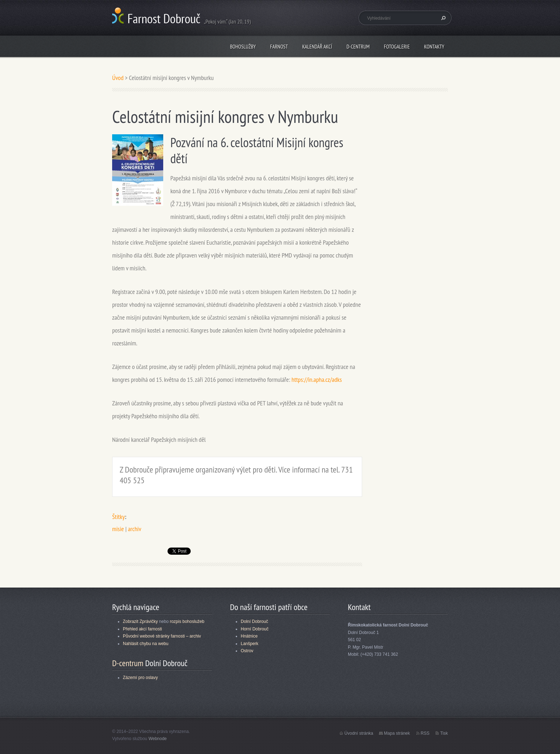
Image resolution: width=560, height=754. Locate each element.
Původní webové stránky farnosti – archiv (162, 636)
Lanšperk (249, 644)
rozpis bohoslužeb (187, 621)
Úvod (118, 78)
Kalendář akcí (317, 47)
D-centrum (358, 47)
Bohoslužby (243, 47)
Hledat (442, 18)
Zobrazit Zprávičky (140, 621)
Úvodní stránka (359, 733)
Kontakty (434, 47)
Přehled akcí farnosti (142, 629)
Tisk (444, 733)
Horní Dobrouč (255, 629)
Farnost (279, 47)
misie (118, 529)
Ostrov (247, 651)
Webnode (158, 739)
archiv (134, 529)
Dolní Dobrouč (254, 621)
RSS (425, 733)
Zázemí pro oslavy (140, 678)
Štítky (118, 517)
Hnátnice (249, 636)
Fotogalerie (397, 47)
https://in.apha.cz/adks (317, 380)
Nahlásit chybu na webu (146, 644)
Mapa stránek (397, 733)
